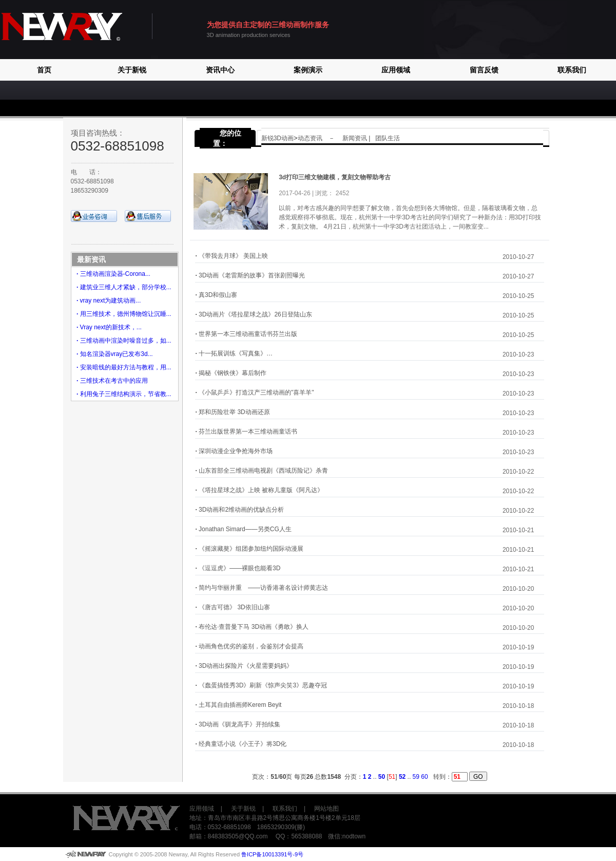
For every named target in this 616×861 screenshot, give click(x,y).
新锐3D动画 (277, 138)
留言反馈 (484, 70)
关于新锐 (132, 70)
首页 (44, 70)
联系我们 (572, 70)
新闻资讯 (355, 138)
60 (424, 777)
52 (402, 777)
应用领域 (396, 70)
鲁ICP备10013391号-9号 (272, 854)
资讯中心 (220, 70)
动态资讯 (310, 138)
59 (416, 777)
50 (382, 777)
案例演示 (308, 70)
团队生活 (388, 138)
